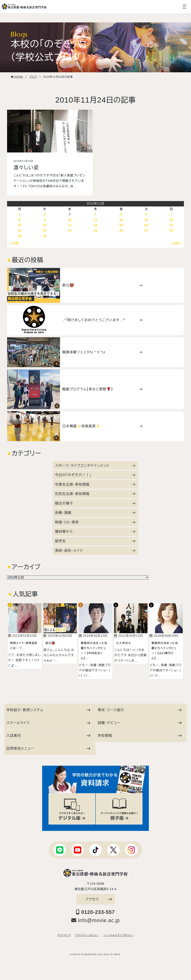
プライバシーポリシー (87, 935)
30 (45, 236)
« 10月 (14, 243)
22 (20, 230)
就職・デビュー (140, 723)
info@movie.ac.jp (96, 920)
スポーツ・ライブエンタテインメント (95, 466)
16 (45, 225)
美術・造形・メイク (95, 551)
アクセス (99, 899)
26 (121, 230)
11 (95, 220)
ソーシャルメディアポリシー (118, 935)
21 (171, 225)
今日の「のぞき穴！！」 (95, 475)
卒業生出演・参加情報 (95, 484)
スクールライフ (48, 723)
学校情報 (140, 736)
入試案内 (48, 736)
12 (121, 220)
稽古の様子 (95, 503)
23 (45, 230)
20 (146, 225)
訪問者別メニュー (48, 748)
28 (171, 230)
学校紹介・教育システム (48, 710)
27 (146, 230)
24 (70, 230)
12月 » (177, 243)
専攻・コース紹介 (140, 710)
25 (95, 230)
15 (20, 225)
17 (70, 225)
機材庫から (95, 531)
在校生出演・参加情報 (95, 494)
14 (171, 220)
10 (70, 220)
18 (95, 225)
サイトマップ (64, 935)
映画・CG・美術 (95, 522)
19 (121, 225)
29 (20, 236)
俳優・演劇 (95, 513)
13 (146, 220)
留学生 (95, 541)
